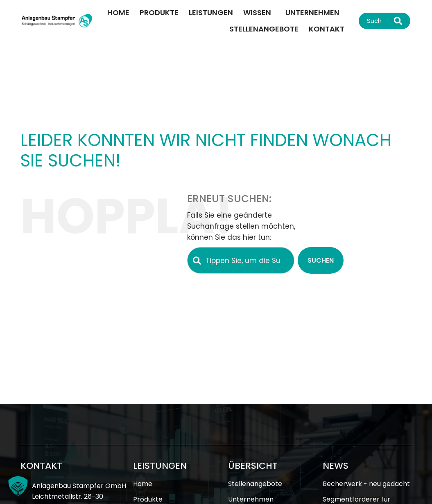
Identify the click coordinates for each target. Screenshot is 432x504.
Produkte (159, 12)
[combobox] (374, 21)
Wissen (259, 12)
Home (118, 12)
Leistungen (211, 12)
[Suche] (400, 21)
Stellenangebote (264, 29)
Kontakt (327, 29)
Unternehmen (312, 12)
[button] (18, 486)
